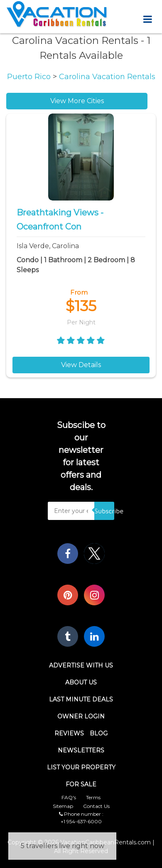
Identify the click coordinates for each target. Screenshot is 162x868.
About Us (81, 682)
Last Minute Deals (81, 699)
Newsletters (81, 750)
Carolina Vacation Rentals (107, 77)
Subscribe (104, 511)
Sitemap (63, 806)
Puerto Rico (30, 77)
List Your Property (81, 767)
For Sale (81, 784)
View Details (81, 365)
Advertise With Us (81, 665)
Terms (93, 797)
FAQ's (69, 797)
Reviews (69, 733)
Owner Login (81, 716)
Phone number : (81, 814)
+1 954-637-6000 (81, 821)
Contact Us (96, 806)
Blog (99, 733)
